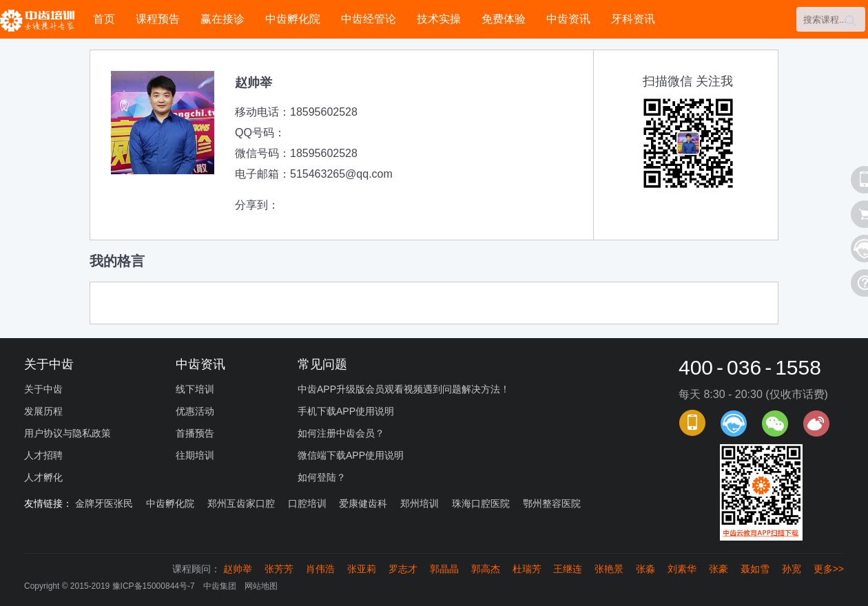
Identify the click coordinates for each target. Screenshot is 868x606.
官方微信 (775, 424)
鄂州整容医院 (552, 503)
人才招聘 (43, 455)
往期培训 (195, 455)
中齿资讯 (568, 19)
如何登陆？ (322, 477)
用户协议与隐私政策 (68, 433)
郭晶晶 (444, 569)
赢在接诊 (223, 19)
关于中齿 (43, 389)
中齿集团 (220, 586)
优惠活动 (195, 411)
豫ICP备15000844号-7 (154, 586)
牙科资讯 (633, 19)
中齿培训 (41, 20)
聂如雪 (755, 569)
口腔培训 (307, 503)
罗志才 (403, 569)
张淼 (645, 569)
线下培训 (195, 389)
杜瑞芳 (527, 569)
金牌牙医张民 (104, 503)
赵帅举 (238, 569)
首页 (104, 19)
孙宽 (792, 569)
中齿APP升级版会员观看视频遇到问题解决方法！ (404, 389)
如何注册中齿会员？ (341, 433)
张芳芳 (279, 569)
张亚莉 (362, 569)
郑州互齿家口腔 (241, 503)
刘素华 (682, 569)
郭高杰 (486, 569)
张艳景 (609, 569)
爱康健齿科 (363, 503)
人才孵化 (43, 477)
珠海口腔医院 (481, 503)
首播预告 (195, 433)
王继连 (568, 569)
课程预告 (158, 19)
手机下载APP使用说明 (346, 411)
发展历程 (43, 411)
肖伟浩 (320, 569)
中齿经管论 (369, 19)
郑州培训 (420, 503)
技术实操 (439, 19)
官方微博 (816, 424)
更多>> (829, 569)
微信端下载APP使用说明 (351, 455)
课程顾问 (734, 424)
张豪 (719, 569)
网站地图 (261, 586)
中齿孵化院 (293, 19)
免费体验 (504, 19)
